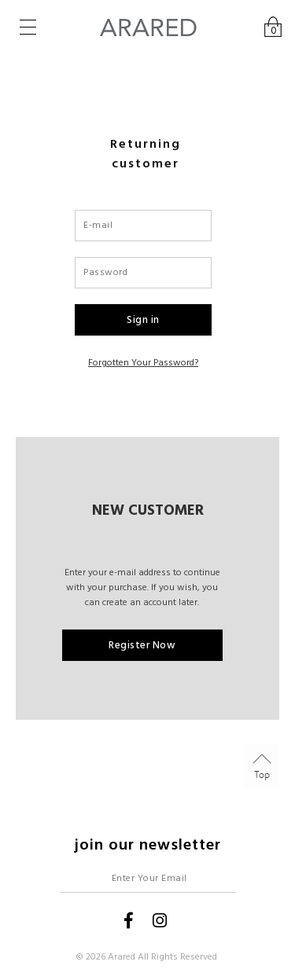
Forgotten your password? (143, 363)
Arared (122, 957)
